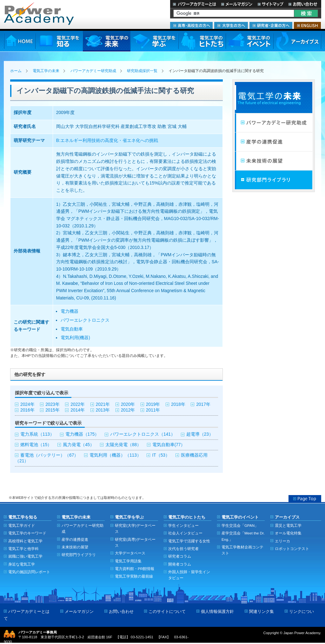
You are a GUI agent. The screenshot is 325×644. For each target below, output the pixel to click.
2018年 (178, 404)
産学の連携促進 (75, 539)
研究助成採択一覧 (142, 71)
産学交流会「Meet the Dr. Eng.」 (243, 536)
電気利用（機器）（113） (115, 455)
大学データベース (130, 553)
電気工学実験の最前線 (134, 576)
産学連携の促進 (274, 142)
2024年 (27, 404)
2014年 (78, 410)
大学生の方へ (231, 25)
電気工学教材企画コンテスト (242, 550)
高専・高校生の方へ (191, 25)
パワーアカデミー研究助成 (93, 71)
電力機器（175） (82, 434)
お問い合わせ (304, 4)
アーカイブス (297, 41)
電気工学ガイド (22, 525)
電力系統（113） (37, 434)
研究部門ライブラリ (274, 180)
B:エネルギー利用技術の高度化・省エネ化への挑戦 (107, 141)
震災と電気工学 (288, 525)
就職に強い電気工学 (25, 556)
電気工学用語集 (128, 561)
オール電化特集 (288, 533)
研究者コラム (180, 556)
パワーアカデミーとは (194, 4)
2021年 (103, 404)
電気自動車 (72, 329)
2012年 (128, 410)
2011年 (153, 410)
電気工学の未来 (107, 41)
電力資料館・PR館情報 (135, 569)
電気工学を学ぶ (154, 41)
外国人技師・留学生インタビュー (189, 575)
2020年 (128, 404)
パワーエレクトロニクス (85, 320)
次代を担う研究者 (183, 549)
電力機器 (70, 311)
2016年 (27, 410)
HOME (20, 41)
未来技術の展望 (274, 161)
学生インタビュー (183, 525)
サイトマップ (270, 4)
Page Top (305, 499)
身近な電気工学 (22, 564)
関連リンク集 (262, 611)
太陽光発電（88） (123, 445)
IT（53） (161, 455)
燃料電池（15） (36, 445)
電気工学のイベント (250, 41)
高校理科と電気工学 (25, 541)
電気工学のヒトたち (202, 41)
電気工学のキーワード (27, 533)
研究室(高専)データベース (135, 542)
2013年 (103, 410)
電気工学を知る (59, 41)
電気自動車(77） (169, 445)
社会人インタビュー (185, 533)
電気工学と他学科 (23, 549)
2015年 (53, 410)
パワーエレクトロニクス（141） (143, 434)
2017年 (203, 404)
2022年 (78, 404)
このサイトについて (167, 611)
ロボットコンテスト (292, 549)
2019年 (153, 404)
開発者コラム (180, 564)
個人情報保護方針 (217, 611)
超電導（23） (200, 434)
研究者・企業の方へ (271, 25)
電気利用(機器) (75, 338)
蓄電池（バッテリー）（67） (49, 455)
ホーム (16, 71)
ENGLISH (307, 25)
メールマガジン (237, 4)
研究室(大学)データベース (135, 528)
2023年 (53, 404)
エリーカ (282, 541)
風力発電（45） (79, 445)
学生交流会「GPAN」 (240, 525)
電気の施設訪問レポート (29, 572)
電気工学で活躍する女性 (189, 541)
